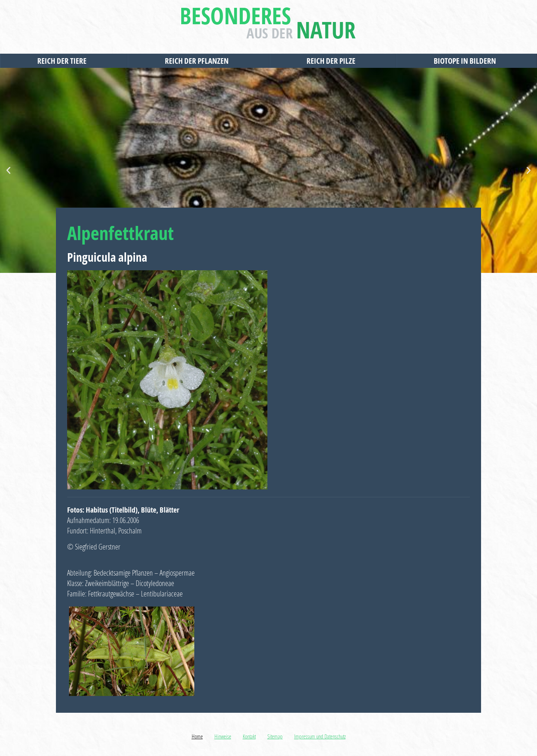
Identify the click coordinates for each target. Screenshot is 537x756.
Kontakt (249, 736)
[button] (8, 171)
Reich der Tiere (64, 61)
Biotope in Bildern (467, 61)
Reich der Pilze (333, 61)
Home (197, 736)
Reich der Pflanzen (199, 61)
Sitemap (275, 736)
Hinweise (223, 736)
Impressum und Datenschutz (320, 736)
